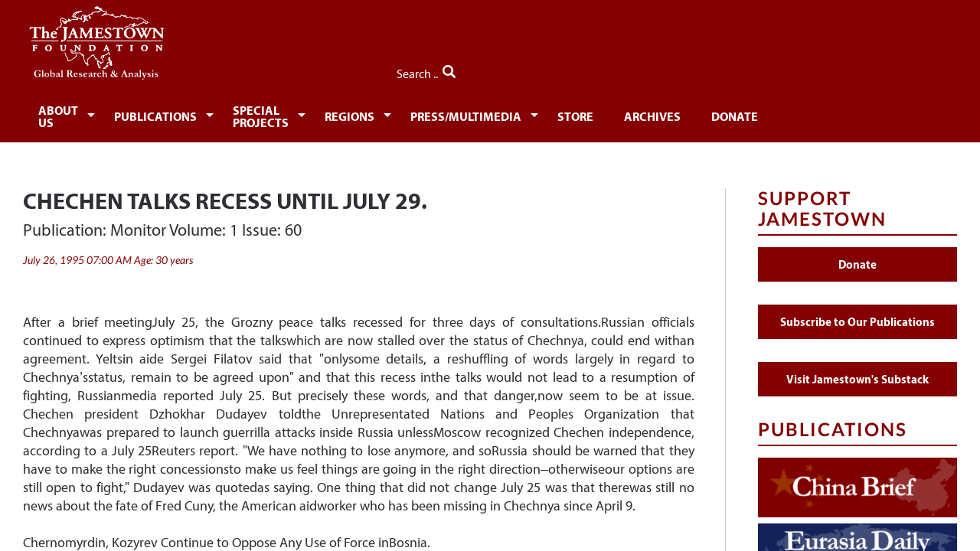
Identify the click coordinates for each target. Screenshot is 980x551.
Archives (773, 113)
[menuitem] (73, 112)
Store (690, 113)
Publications (184, 113)
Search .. (924, 70)
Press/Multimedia (572, 113)
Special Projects (324, 113)
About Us (70, 113)
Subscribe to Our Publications (857, 313)
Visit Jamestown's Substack (857, 370)
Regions (447, 113)
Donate (861, 113)
